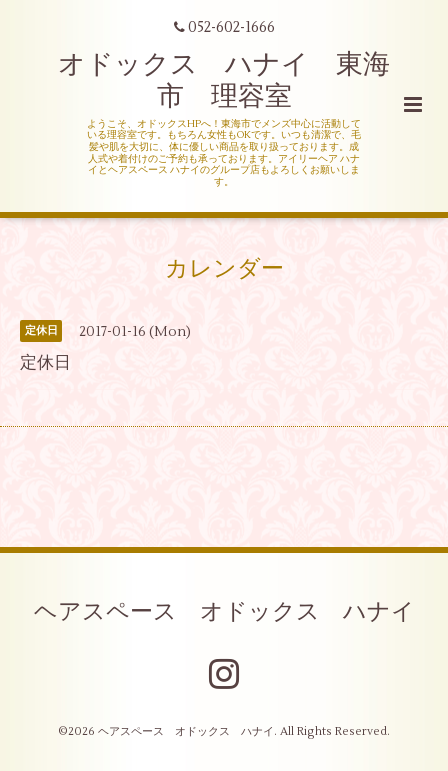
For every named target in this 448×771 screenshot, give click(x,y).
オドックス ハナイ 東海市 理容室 (224, 80)
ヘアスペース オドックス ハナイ (224, 611)
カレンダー (224, 269)
